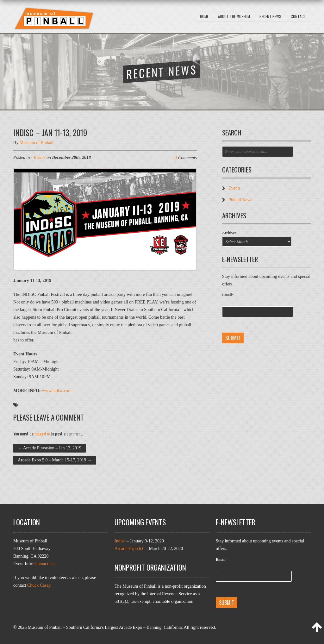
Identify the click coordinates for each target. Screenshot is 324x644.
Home (204, 16)
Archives (229, 233)
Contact (298, 16)
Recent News (270, 16)
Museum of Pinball (37, 143)
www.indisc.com (57, 391)
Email (228, 295)
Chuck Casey (39, 585)
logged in (42, 433)
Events (39, 157)
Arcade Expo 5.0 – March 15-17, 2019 (55, 460)
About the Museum (234, 16)
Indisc (120, 541)
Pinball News (240, 200)
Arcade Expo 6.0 (129, 549)
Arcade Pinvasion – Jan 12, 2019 (50, 448)
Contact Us (44, 564)
